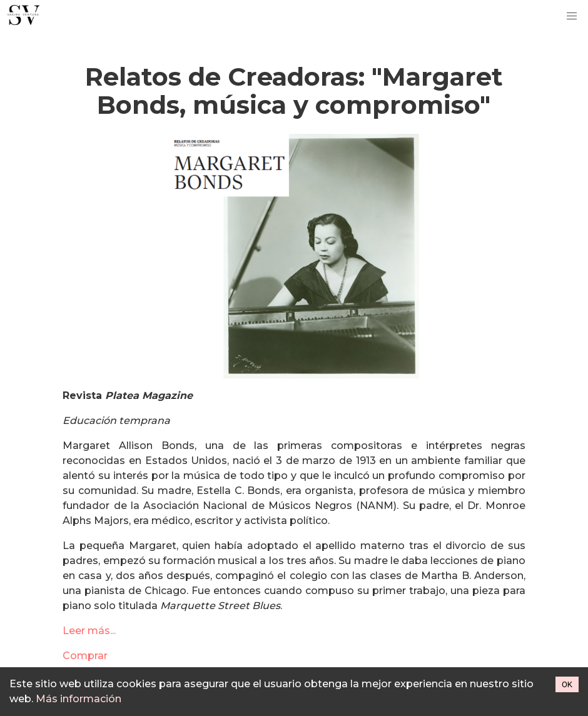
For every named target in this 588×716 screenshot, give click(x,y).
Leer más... (89, 631)
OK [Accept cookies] (567, 684)
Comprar (85, 656)
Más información (79, 699)
